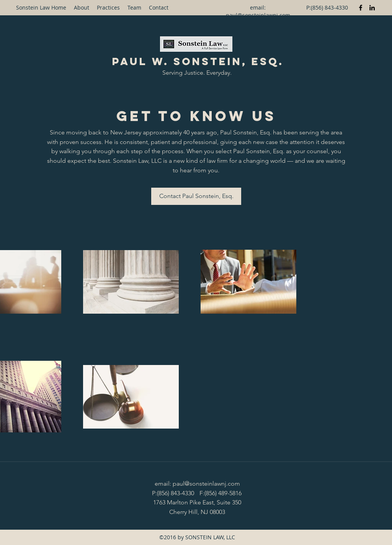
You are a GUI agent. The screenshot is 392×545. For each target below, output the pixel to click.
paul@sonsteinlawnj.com (258, 15)
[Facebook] (361, 8)
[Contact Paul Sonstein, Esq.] (196, 196)
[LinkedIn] (372, 8)
